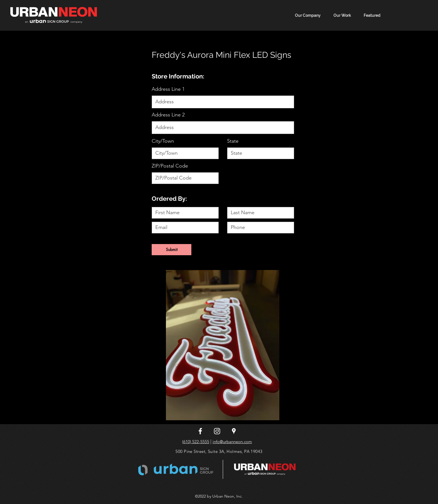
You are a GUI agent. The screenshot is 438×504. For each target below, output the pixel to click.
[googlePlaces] (234, 431)
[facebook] (200, 431)
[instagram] (217, 431)
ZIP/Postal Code (170, 166)
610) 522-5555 (196, 442)
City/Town (163, 141)
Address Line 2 (168, 115)
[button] (370, 15)
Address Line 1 (168, 89)
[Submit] (172, 250)
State (233, 141)
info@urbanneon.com (232, 442)
